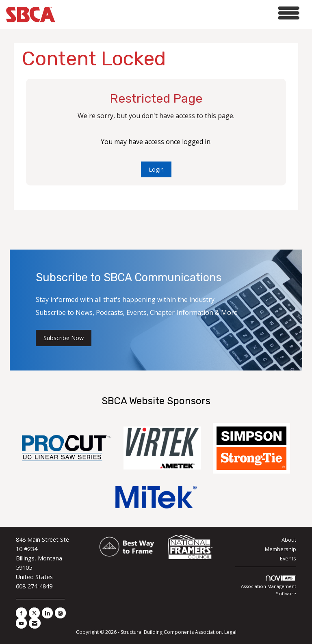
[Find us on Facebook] (21, 613)
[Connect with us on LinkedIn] (47, 613)
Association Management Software (269, 586)
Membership (281, 549)
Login (156, 169)
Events (288, 558)
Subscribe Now (64, 338)
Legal (230, 632)
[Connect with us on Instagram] (60, 613)
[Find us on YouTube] (21, 623)
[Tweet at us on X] (34, 613)
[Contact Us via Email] (35, 623)
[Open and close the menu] (180, 13)
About (289, 540)
